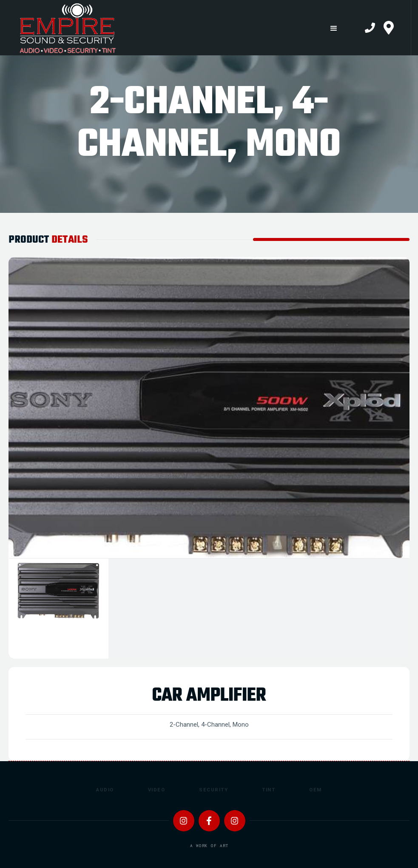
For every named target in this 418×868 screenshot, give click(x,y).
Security (213, 790)
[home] (159, 28)
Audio (105, 790)
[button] (334, 28)
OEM (316, 790)
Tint (269, 790)
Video (157, 790)
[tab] (58, 609)
